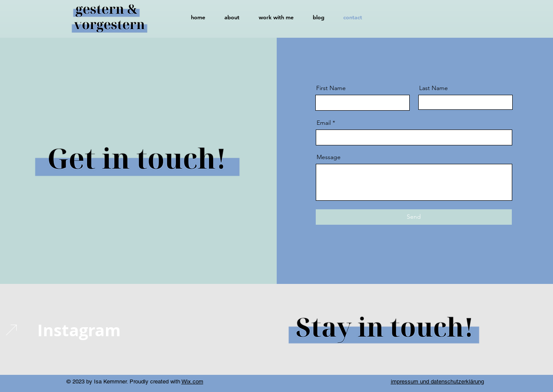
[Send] (414, 217)
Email (324, 123)
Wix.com (192, 381)
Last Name (434, 88)
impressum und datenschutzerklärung (437, 381)
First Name (331, 88)
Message (329, 157)
